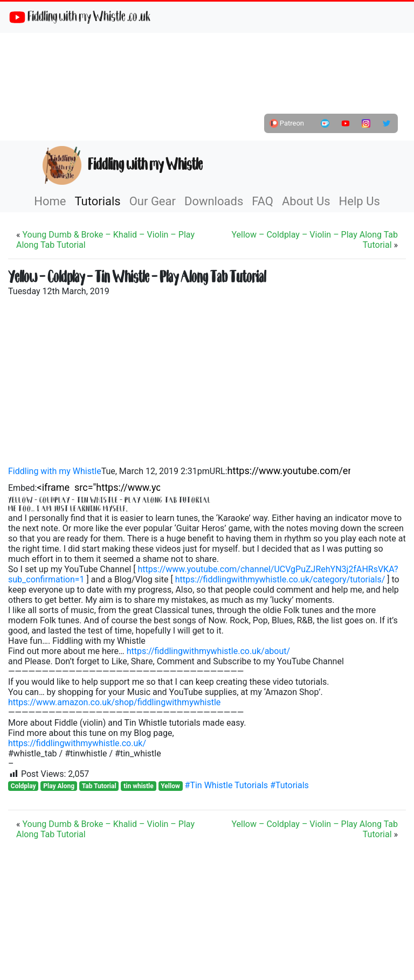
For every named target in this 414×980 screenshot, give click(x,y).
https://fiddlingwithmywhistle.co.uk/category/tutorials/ (280, 579)
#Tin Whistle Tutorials (227, 785)
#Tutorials (289, 785)
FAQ (263, 201)
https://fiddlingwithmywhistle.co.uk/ (77, 743)
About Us (306, 201)
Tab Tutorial (99, 786)
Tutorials (97, 201)
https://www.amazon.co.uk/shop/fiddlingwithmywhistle (114, 702)
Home (50, 201)
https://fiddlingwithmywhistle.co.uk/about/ (208, 651)
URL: (219, 471)
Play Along (59, 786)
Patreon (287, 123)
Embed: (23, 488)
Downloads (214, 201)
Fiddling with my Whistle (123, 165)
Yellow (170, 786)
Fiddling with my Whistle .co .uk (80, 17)
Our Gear (153, 201)
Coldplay (23, 786)
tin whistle (139, 786)
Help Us (360, 201)
